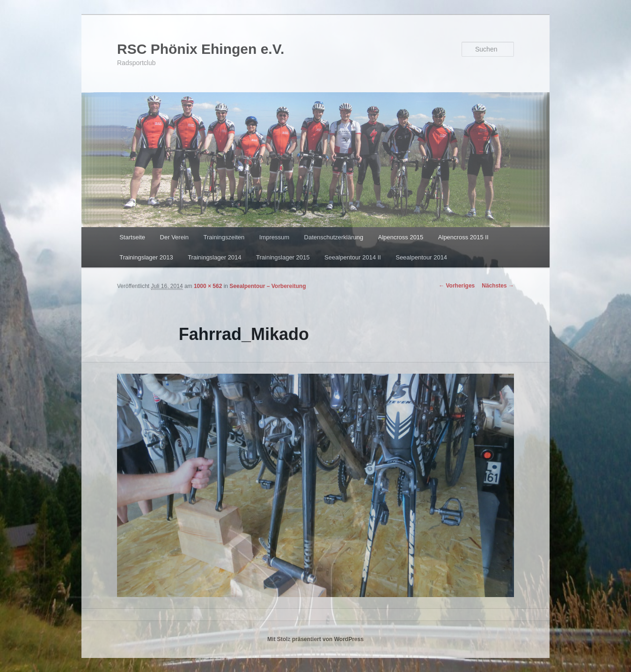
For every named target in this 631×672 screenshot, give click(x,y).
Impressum (274, 237)
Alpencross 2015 (400, 237)
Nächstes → (498, 286)
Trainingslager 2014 (214, 257)
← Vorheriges (457, 286)
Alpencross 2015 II (463, 237)
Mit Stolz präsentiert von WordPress (315, 639)
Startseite (132, 237)
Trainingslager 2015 (283, 257)
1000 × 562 (208, 286)
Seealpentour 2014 (421, 257)
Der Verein (174, 237)
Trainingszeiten (224, 237)
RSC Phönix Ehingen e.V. (201, 49)
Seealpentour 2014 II (353, 257)
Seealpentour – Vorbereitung (268, 286)
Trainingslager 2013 (146, 257)
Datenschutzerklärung (334, 237)
